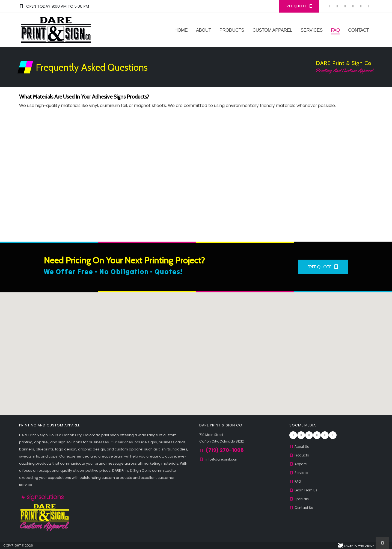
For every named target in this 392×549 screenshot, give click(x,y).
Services (312, 30)
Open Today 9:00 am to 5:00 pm (54, 6)
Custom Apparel (272, 30)
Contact (358, 30)
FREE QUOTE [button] (299, 6)
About (204, 30)
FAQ (335, 30)
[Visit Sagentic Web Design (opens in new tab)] (356, 545)
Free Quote (323, 267)
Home (181, 30)
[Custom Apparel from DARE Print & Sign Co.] (45, 517)
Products (232, 30)
